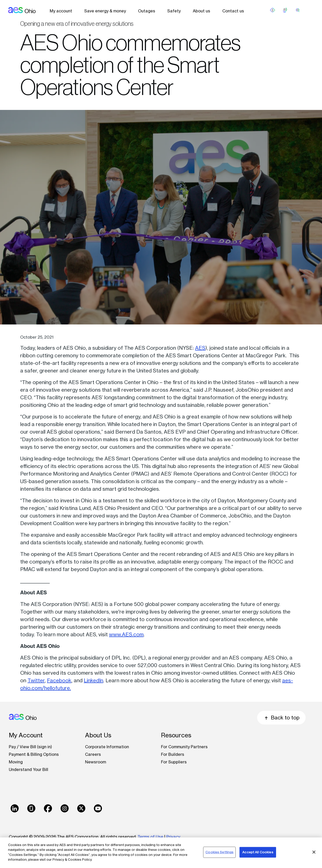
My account (61, 11)
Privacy (174, 837)
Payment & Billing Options (34, 754)
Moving (16, 762)
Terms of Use (150, 837)
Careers (93, 754)
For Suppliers (174, 762)
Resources (176, 735)
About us (202, 11)
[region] (161, 853)
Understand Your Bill (29, 769)
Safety (174, 11)
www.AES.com (126, 634)
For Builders (173, 754)
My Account (26, 735)
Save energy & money (105, 11)
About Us (98, 735)
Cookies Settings (219, 852)
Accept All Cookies (258, 852)
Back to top (281, 718)
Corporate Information (107, 747)
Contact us (233, 11)
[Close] (314, 852)
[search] (298, 10)
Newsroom (96, 762)
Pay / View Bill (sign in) (30, 747)
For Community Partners (184, 747)
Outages (147, 11)
